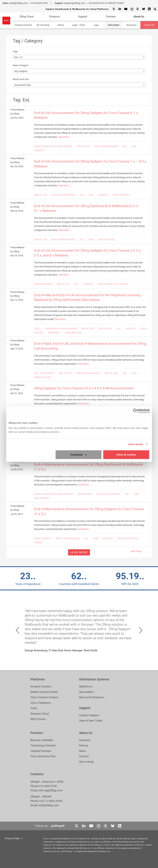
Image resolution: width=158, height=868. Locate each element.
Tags (15, 51)
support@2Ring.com (74, 3)
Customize (79, 454)
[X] (114, 9)
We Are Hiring (43, 25)
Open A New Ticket (91, 721)
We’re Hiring (86, 762)
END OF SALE (105, 329)
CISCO (37, 329)
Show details (136, 444)
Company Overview (23, 25)
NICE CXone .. (39, 719)
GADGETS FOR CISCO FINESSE (113, 284)
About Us (139, 17)
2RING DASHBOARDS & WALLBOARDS (53, 494)
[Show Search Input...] (155, 9)
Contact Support (89, 715)
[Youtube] (126, 9)
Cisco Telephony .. (41, 703)
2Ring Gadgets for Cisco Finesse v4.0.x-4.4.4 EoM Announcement (84, 388)
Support (83, 17)
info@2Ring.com (49, 805)
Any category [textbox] (21, 71)
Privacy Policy (14, 838)
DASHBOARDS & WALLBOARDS (61, 329)
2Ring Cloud (26, 17)
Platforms (38, 679)
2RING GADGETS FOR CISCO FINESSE (53, 146)
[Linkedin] (120, 9)
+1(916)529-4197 (96, 3)
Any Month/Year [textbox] (23, 85)
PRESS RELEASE (121, 195)
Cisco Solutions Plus (43, 756)
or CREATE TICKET (115, 3)
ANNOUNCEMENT (43, 284)
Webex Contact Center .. (45, 692)
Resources (132, 25)
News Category (20, 65)
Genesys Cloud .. (41, 714)
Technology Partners (43, 745)
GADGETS (39, 150)
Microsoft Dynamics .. (92, 697)
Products (55, 17)
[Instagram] (132, 9)
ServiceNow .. (87, 692)
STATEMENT (54, 333)
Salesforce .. (87, 686)
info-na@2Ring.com (51, 790)
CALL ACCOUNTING (44, 373)
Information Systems (94, 679)
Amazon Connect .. (42, 686)
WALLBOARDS (41, 498)
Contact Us (149, 25)
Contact (84, 756)
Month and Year (21, 79)
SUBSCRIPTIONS (73, 333)
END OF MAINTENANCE (106, 146)
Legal (96, 25)
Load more (79, 552)
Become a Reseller (42, 740)
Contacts (37, 774)
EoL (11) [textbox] (19, 57)
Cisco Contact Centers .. (45, 697)
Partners (111, 17)
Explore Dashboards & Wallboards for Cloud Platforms (77, 9)
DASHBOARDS (85, 494)
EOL (125, 146)
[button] (18, 630)
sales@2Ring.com (18, 3)
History (61, 25)
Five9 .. (35, 708)
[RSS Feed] (149, 9)
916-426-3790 (48, 786)
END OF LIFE (83, 146)
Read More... (65, 137)
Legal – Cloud (78, 25)
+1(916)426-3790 (39, 3)
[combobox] (79, 57)
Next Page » (137, 551)
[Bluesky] (143, 9)
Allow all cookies (126, 454)
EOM (134, 146)
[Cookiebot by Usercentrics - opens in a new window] (135, 411)
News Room (114, 25)
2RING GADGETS (43, 538)
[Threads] (138, 9)
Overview (85, 740)
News (83, 751)
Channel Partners (41, 751)
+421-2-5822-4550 (51, 801)
